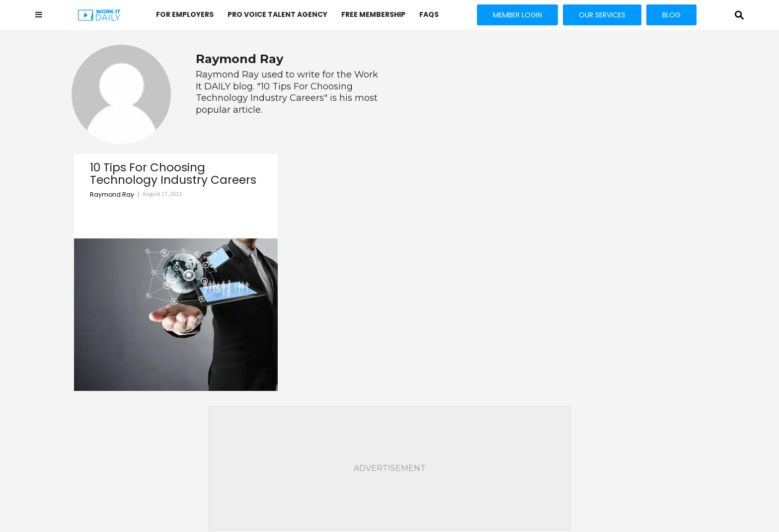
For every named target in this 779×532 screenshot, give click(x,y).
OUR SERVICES (602, 15)
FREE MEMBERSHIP (373, 14)
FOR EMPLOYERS (185, 14)
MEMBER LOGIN (517, 15)
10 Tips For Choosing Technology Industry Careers (173, 174)
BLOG (671, 15)
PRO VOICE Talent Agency (277, 14)
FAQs (429, 14)
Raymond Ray (112, 194)
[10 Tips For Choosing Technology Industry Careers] (176, 315)
